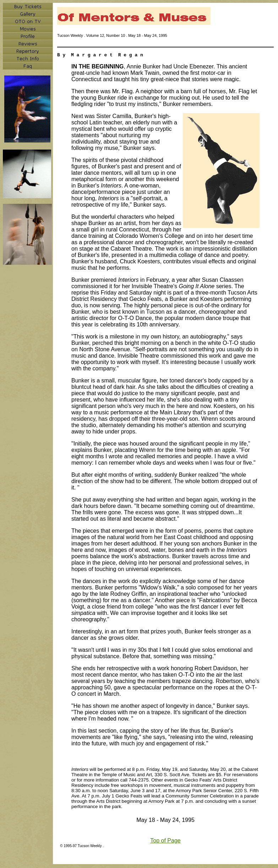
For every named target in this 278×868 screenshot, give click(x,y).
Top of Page (165, 842)
